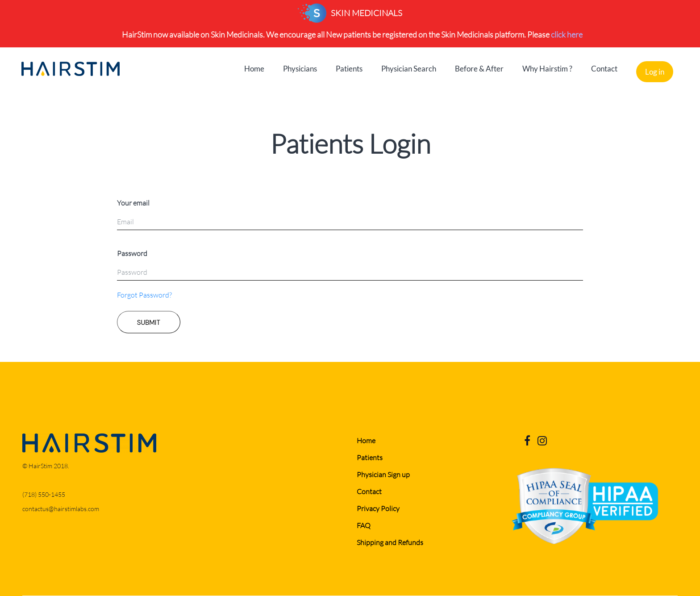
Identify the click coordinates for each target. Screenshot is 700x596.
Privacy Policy (378, 508)
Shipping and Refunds (390, 542)
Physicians (300, 69)
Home (254, 69)
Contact (604, 69)
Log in (655, 72)
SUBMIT (149, 323)
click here (567, 34)
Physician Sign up (383, 474)
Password (132, 253)
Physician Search (409, 69)
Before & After (479, 69)
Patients (349, 69)
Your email (133, 203)
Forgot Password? (144, 295)
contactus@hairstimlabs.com (61, 509)
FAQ (364, 525)
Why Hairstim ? (547, 69)
